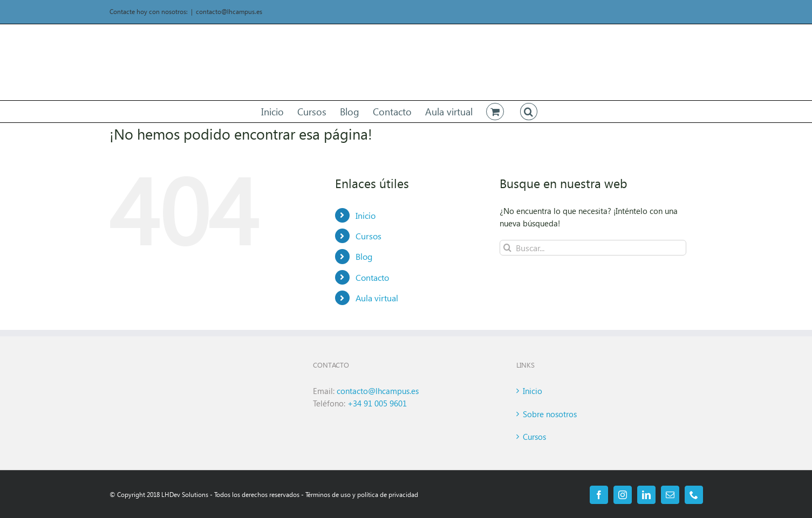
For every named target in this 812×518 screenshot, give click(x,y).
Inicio (366, 215)
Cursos (369, 236)
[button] (529, 112)
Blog (364, 256)
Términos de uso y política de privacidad (362, 495)
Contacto (372, 277)
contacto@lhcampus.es (229, 12)
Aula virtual (377, 298)
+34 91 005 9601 (377, 403)
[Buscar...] (593, 248)
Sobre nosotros (550, 414)
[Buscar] (507, 248)
